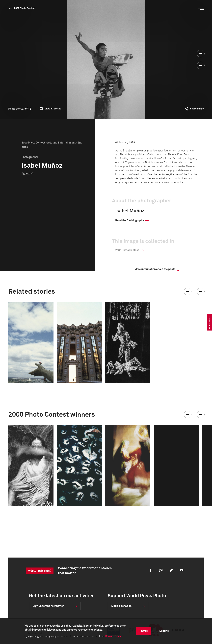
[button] (188, 291)
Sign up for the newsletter (48, 606)
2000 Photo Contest (25, 8)
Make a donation (121, 606)
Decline (164, 631)
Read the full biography (130, 221)
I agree (144, 631)
